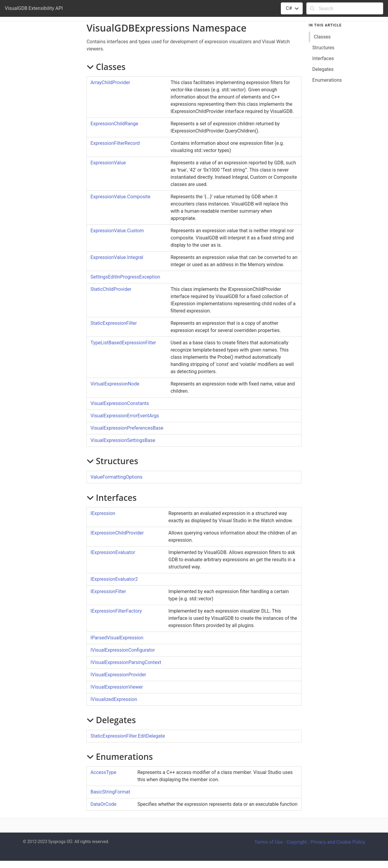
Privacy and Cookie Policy (338, 842)
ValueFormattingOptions (116, 477)
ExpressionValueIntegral (117, 257)
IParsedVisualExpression (117, 638)
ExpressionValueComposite (120, 197)
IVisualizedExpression (114, 699)
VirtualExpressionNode (115, 384)
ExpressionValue (108, 163)
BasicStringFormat (110, 792)
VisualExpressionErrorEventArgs (125, 416)
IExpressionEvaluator (113, 552)
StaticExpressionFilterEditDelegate (128, 736)
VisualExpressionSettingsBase (123, 440)
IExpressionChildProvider (117, 533)
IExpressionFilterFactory (116, 611)
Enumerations (327, 80)
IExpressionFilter (108, 591)
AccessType (103, 772)
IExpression (103, 513)
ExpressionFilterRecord (115, 143)
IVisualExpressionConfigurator (123, 650)
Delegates (323, 69)
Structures (323, 48)
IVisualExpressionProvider (118, 675)
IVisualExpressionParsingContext (126, 662)
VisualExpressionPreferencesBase (127, 428)
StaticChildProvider (111, 289)
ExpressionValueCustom (117, 231)
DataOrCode (103, 804)
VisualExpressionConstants (120, 403)
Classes (322, 37)
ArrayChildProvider (110, 82)
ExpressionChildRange (114, 124)
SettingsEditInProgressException (125, 277)
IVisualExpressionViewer (117, 687)
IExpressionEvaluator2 (114, 579)
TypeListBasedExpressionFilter (123, 343)
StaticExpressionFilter (114, 323)
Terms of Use (269, 842)
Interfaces (323, 58)
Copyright (297, 842)
